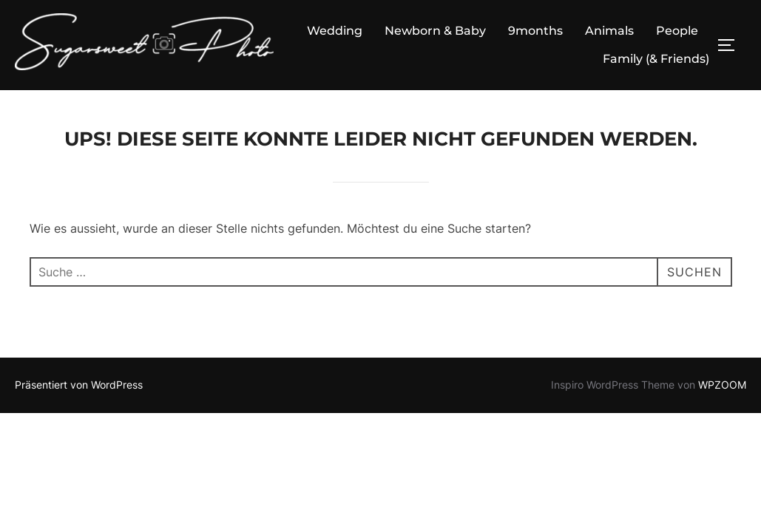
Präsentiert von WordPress (79, 385)
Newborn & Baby (435, 31)
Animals (609, 31)
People (677, 31)
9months (535, 31)
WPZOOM (722, 385)
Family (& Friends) (656, 59)
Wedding (335, 31)
